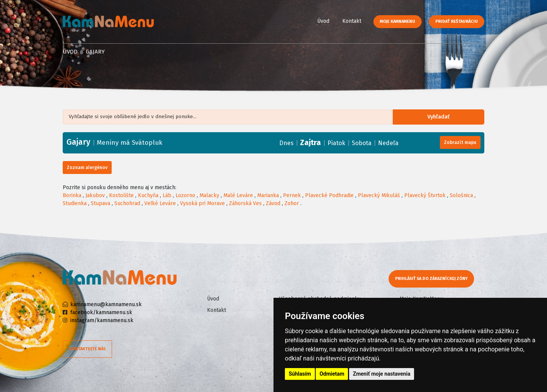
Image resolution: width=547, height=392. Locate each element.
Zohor (292, 203)
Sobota (362, 143)
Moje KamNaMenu (398, 21)
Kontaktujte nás (87, 349)
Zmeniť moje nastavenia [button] (382, 374)
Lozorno (185, 195)
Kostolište (121, 195)
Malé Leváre (238, 195)
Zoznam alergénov (87, 168)
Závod (273, 203)
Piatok (336, 143)
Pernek (292, 195)
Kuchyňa (148, 195)
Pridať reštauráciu (457, 21)
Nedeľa (388, 143)
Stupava (100, 203)
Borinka (72, 195)
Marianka (268, 195)
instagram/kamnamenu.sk (102, 320)
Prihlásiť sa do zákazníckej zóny (432, 279)
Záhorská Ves (245, 203)
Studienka (75, 203)
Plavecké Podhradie (329, 195)
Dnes (286, 143)
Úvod (323, 21)
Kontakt (352, 21)
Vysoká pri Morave (202, 203)
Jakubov (95, 195)
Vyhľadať (442, 117)
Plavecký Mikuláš (379, 195)
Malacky (209, 195)
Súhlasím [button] (300, 374)
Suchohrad (127, 203)
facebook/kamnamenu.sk (101, 312)
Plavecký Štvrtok (425, 195)
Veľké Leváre (160, 203)
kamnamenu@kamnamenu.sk (106, 304)
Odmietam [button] (332, 374)
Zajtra (311, 142)
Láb (167, 195)
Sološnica (461, 195)
